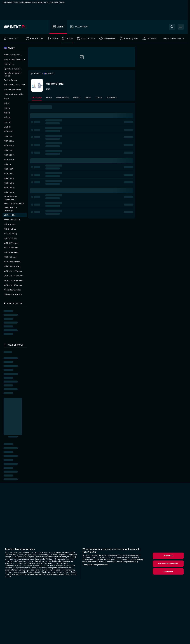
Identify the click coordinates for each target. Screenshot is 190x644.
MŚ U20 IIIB (9, 160)
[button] (172, 27)
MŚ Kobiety (9, 64)
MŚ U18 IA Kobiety (12, 262)
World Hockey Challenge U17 (10, 198)
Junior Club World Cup (14, 204)
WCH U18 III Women (13, 285)
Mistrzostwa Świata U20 (15, 59)
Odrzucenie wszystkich (168, 564)
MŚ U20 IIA (9, 141)
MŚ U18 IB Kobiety (12, 266)
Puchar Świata (10, 80)
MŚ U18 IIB (9, 183)
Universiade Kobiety (13, 295)
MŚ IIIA (7, 118)
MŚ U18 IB (9, 174)
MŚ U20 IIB (9, 146)
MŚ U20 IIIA (9, 155)
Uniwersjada (10, 215)
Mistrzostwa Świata (13, 55)
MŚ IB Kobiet (10, 229)
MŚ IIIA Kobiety (11, 248)
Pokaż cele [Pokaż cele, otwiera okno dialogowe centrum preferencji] (168, 571)
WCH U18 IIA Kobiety (13, 276)
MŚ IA (7, 99)
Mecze (88, 98)
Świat (51, 74)
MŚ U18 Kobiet (11, 257)
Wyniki (77, 98)
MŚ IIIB (7, 122)
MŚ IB (7, 103)
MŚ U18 (7, 164)
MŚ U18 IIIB (9, 192)
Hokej (37, 74)
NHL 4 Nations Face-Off (14, 85)
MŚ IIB (7, 113)
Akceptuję (168, 556)
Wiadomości (63, 98)
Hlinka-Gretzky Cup (12, 220)
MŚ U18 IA (8, 169)
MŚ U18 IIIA (9, 188)
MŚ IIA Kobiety (11, 234)
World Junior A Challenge (10, 209)
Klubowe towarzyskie (13, 94)
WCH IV (7, 127)
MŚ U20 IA (8, 132)
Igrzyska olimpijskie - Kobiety (13, 74)
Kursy (49, 98)
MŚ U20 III (8, 150)
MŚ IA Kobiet (10, 224)
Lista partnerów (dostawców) (95, 565)
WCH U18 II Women (13, 271)
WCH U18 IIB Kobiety (13, 280)
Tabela (99, 98)
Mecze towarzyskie (12, 89)
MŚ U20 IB (9, 136)
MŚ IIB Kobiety (11, 238)
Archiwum (112, 98)
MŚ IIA (7, 108)
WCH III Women (11, 243)
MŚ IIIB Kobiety (11, 252)
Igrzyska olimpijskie (13, 69)
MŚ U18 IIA (9, 178)
